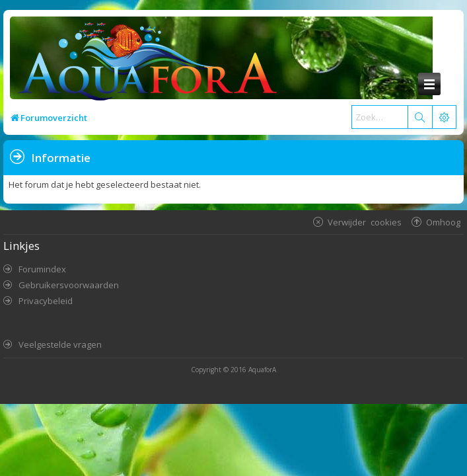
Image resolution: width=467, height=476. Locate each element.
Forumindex (42, 269)
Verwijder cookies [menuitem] (365, 222)
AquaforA (262, 370)
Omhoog (443, 222)
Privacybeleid (46, 301)
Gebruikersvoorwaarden (69, 285)
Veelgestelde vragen (60, 344)
